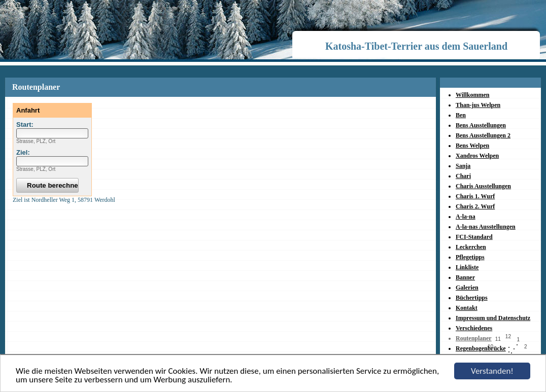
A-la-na (466, 217)
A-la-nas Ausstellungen (486, 227)
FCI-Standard (474, 237)
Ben (461, 115)
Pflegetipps (470, 257)
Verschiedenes (474, 328)
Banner (465, 277)
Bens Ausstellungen (481, 125)
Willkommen (472, 95)
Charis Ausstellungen (483, 186)
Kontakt (467, 308)
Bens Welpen (472, 146)
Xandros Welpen (477, 156)
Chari (463, 176)
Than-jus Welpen (478, 105)
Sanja (463, 166)
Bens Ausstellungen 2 (483, 135)
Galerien (467, 288)
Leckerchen (471, 247)
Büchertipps (472, 298)
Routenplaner (474, 338)
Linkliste (467, 267)
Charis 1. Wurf (475, 196)
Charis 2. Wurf (475, 206)
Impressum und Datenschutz (493, 318)
